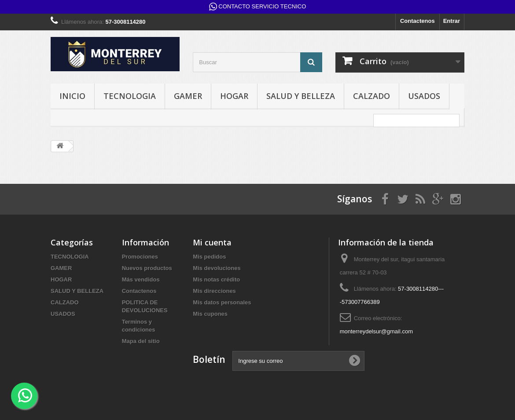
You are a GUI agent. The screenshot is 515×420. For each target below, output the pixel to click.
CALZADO (372, 96)
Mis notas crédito (216, 279)
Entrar (452, 21)
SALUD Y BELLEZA (301, 96)
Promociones (140, 257)
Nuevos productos (147, 268)
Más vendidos (141, 279)
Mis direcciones (214, 291)
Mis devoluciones (217, 268)
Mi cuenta (212, 242)
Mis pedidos (209, 257)
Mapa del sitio (141, 341)
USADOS (424, 96)
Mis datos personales (222, 302)
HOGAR (234, 96)
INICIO (72, 96)
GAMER (188, 96)
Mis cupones (210, 314)
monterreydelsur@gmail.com (376, 331)
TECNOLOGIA (130, 96)
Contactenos (418, 21)
